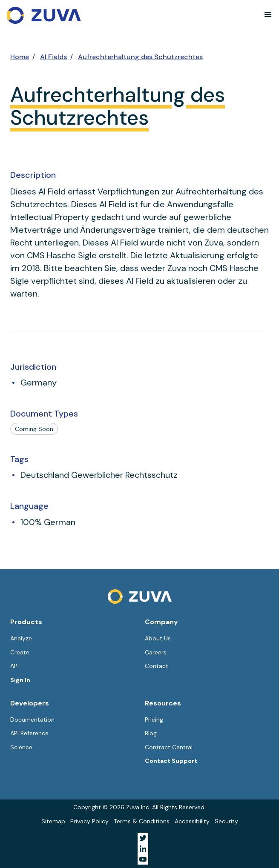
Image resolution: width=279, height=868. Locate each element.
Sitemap (53, 821)
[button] (268, 14)
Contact (157, 666)
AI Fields (53, 57)
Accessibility (192, 821)
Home (20, 57)
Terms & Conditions (142, 821)
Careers (156, 652)
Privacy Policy (89, 821)
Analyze (21, 638)
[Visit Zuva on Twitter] (143, 838)
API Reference (29, 733)
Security (226, 821)
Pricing (154, 720)
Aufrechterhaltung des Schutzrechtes (140, 57)
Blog (151, 733)
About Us (158, 638)
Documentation (32, 720)
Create (20, 652)
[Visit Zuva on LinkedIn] (143, 849)
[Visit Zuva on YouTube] (143, 859)
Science (21, 747)
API (14, 666)
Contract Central (169, 747)
